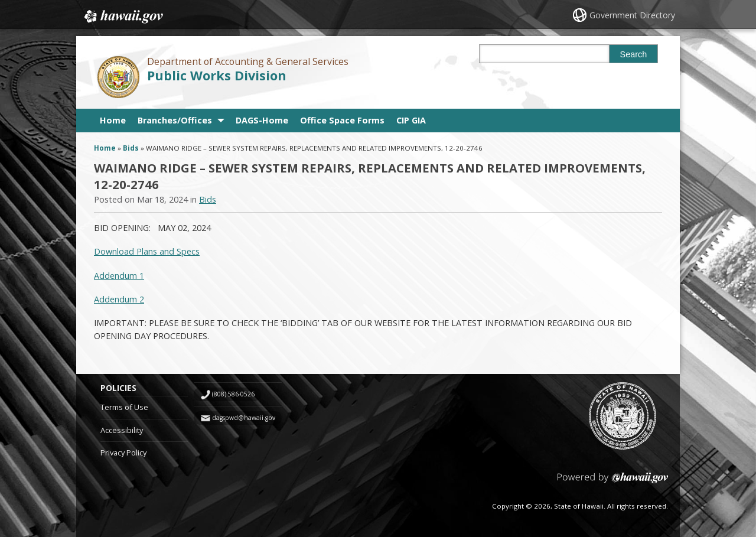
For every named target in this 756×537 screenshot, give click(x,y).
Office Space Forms (342, 120)
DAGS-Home (262, 120)
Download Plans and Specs (147, 251)
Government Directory (632, 15)
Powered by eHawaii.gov (613, 482)
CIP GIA (411, 120)
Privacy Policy (123, 453)
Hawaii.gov (123, 16)
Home (113, 120)
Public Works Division (217, 75)
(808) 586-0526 (233, 394)
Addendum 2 (119, 299)
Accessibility (122, 430)
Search (634, 54)
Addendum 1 (119, 276)
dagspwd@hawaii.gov (244, 418)
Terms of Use (124, 407)
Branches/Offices (175, 120)
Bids (131, 148)
